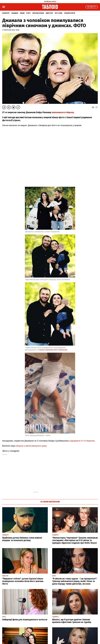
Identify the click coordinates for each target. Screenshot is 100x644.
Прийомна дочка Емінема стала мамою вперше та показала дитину (22, 539)
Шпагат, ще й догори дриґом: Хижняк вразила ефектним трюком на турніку (72, 621)
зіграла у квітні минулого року (31, 446)
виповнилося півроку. (63, 112)
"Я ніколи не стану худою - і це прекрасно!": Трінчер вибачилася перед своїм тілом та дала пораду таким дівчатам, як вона (75, 581)
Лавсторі (49, 13)
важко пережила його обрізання (53, 350)
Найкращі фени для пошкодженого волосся (25, 620)
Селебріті (6, 13)
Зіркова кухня (38, 13)
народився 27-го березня (82, 441)
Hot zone (59, 13)
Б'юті (28, 13)
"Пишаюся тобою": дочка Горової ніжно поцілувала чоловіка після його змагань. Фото (23, 581)
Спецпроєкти (70, 13)
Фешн (22, 13)
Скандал (15, 13)
